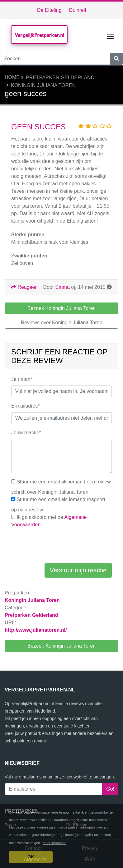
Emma (63, 287)
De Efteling (49, 10)
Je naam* (22, 379)
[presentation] (59, 546)
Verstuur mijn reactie (78, 570)
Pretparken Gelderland (60, 78)
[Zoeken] (116, 59)
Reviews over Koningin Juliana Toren (61, 323)
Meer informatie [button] (54, 843)
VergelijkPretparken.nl (39, 35)
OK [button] (31, 857)
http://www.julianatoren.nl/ (36, 630)
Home (12, 77)
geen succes (38, 127)
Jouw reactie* (26, 433)
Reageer (24, 287)
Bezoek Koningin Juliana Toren (61, 646)
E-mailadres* (26, 406)
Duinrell (78, 10)
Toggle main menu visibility (111, 35)
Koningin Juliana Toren (43, 85)
